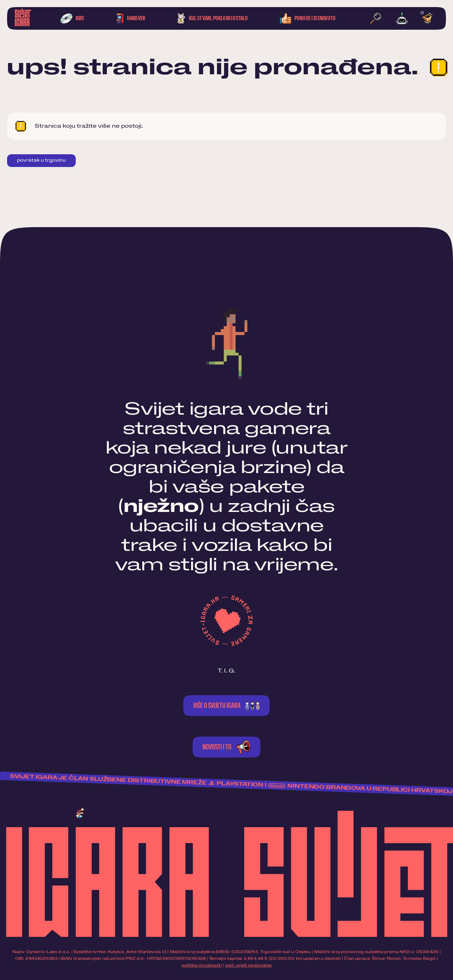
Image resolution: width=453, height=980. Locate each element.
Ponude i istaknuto (308, 18)
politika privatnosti (202, 965)
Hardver (131, 18)
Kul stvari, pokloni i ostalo (213, 18)
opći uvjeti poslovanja (248, 965)
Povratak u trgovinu (41, 160)
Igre (72, 18)
